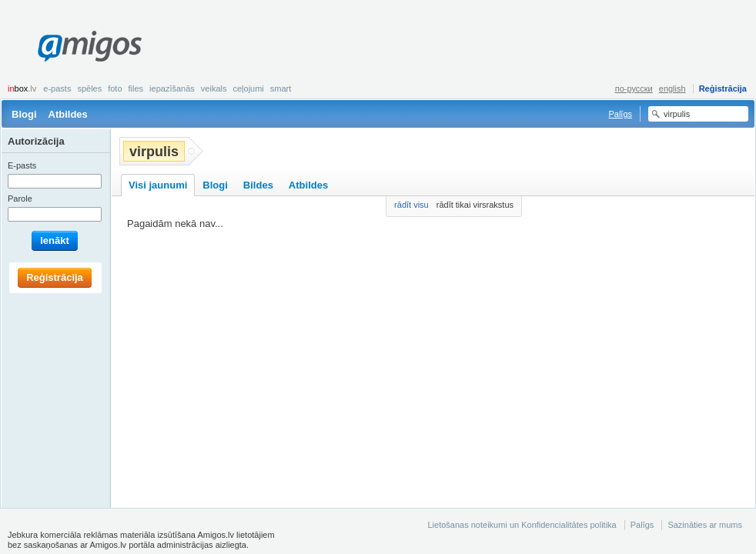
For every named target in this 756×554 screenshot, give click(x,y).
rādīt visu (411, 205)
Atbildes (68, 114)
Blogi (24, 114)
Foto (115, 88)
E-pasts (57, 88)
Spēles (89, 88)
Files (136, 88)
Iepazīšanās (172, 88)
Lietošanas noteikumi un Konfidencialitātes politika (522, 525)
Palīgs (620, 114)
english (672, 88)
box (22, 88)
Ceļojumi (248, 88)
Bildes (258, 185)
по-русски (634, 88)
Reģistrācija (723, 88)
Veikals (214, 88)
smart (281, 88)
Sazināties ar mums (705, 525)
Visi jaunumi (158, 185)
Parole (20, 199)
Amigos (90, 46)
